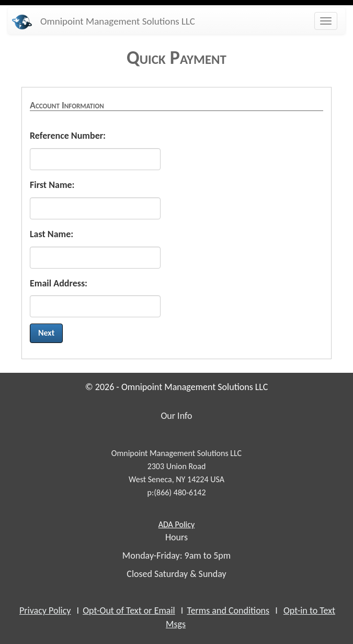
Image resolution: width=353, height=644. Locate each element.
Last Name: (52, 234)
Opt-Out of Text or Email (129, 610)
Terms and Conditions (228, 610)
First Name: (52, 185)
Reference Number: (68, 136)
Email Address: (59, 283)
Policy (176, 524)
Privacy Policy (45, 610)
